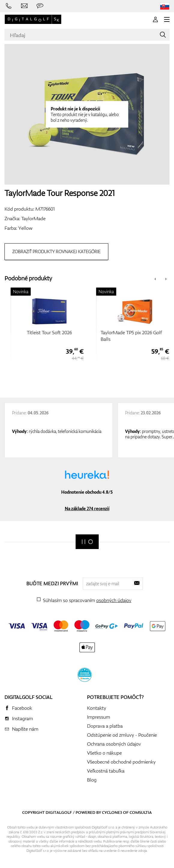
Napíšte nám (25, 729)
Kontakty (97, 708)
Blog (92, 780)
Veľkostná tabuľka (106, 771)
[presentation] (155, 278)
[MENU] (167, 19)
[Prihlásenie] (155, 19)
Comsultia (141, 812)
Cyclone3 (112, 812)
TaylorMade (33, 218)
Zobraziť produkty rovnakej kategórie (56, 251)
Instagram (22, 718)
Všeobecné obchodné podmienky (121, 762)
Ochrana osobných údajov (114, 744)
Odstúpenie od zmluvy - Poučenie (122, 735)
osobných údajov (114, 600)
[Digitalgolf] (87, 542)
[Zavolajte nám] (9, 6)
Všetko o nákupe (104, 753)
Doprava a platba (105, 726)
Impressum (99, 717)
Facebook (22, 708)
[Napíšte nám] (24, 6)
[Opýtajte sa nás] (40, 6)
